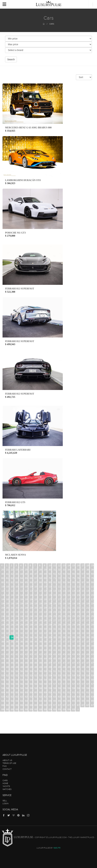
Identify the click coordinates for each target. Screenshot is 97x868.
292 (59, 625)
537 (83, 675)
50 (50, 574)
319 (93, 629)
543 (17, 680)
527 (36, 675)
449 (45, 659)
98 (88, 582)
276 (78, 620)
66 (31, 578)
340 (3, 637)
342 (12, 637)
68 (40, 578)
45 (26, 574)
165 (26, 599)
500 (3, 671)
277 (83, 620)
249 (45, 616)
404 (22, 650)
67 (36, 578)
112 (59, 587)
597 (83, 688)
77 (83, 578)
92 (59, 582)
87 (36, 582)
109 (45, 587)
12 (59, 565)
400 (3, 650)
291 (55, 625)
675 (74, 705)
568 (41, 684)
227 (36, 612)
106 (31, 587)
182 (12, 604)
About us (7, 760)
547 (36, 680)
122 (12, 591)
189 (45, 604)
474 (69, 663)
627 (36, 697)
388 (41, 646)
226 (31, 612)
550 (50, 680)
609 (45, 692)
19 (92, 565)
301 (8, 629)
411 (55, 650)
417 (83, 650)
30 (50, 570)
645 (26, 701)
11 (55, 565)
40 (3, 574)
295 (74, 625)
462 (12, 663)
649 (45, 701)
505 (26, 671)
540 (3, 680)
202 (12, 608)
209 (45, 608)
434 (69, 654)
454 (69, 659)
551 (55, 680)
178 (88, 599)
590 (50, 688)
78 (88, 578)
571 (55, 684)
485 (26, 667)
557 (83, 680)
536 (78, 675)
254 (69, 616)
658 (88, 701)
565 (26, 684)
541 (8, 680)
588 (41, 688)
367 (36, 642)
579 (93, 684)
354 (69, 637)
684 (22, 709)
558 (88, 680)
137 (83, 591)
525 (26, 675)
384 (22, 646)
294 (69, 625)
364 (22, 642)
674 (69, 705)
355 (74, 637)
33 (64, 570)
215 (74, 608)
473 (64, 663)
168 (41, 599)
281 (8, 625)
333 (64, 633)
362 (12, 642)
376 (78, 642)
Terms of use (9, 763)
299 (93, 625)
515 (74, 671)
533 (64, 675)
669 (45, 705)
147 (36, 595)
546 (31, 680)
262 (12, 620)
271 (55, 620)
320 (3, 633)
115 (74, 587)
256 (78, 616)
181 (8, 604)
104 (22, 587)
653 (64, 701)
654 (69, 701)
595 (74, 688)
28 (40, 570)
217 (83, 608)
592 (59, 688)
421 (8, 654)
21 (7, 570)
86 (31, 582)
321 (8, 633)
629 (45, 697)
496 (78, 667)
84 (22, 582)
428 (41, 654)
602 (12, 692)
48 (40, 574)
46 (31, 574)
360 (3, 642)
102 (12, 587)
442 (12, 659)
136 (78, 591)
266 (31, 620)
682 (12, 709)
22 (12, 570)
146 (31, 595)
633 (64, 697)
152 (59, 595)
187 (36, 604)
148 (41, 595)
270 (50, 620)
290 (50, 625)
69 (45, 578)
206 (31, 608)
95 (74, 582)
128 (41, 591)
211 (55, 608)
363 (17, 642)
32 (59, 570)
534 (69, 675)
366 (31, 642)
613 (64, 692)
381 (8, 646)
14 (69, 565)
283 (17, 625)
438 (88, 654)
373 (64, 642)
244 (22, 616)
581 (8, 688)
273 (64, 620)
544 (22, 680)
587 (36, 688)
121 (8, 591)
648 (41, 701)
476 (78, 663)
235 (74, 612)
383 (17, 646)
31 (55, 570)
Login (5, 803)
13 (64, 565)
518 (88, 671)
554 (69, 680)
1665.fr (57, 848)
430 (50, 654)
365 (26, 642)
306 (31, 629)
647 (36, 701)
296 (78, 625)
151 (55, 595)
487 (36, 667)
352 (59, 637)
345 (26, 637)
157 (83, 595)
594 (69, 688)
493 (64, 667)
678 (88, 705)
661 (8, 705)
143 (17, 595)
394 (69, 646)
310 (50, 629)
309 (45, 629)
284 (22, 625)
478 (88, 663)
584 (22, 688)
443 (17, 659)
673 (64, 705)
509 (45, 671)
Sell (5, 801)
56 (78, 574)
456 (78, 659)
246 (31, 616)
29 (45, 570)
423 (17, 654)
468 (41, 663)
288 (41, 625)
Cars (52, 24)
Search (11, 59)
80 (3, 582)
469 (45, 663)
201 (8, 608)
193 (64, 604)
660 (3, 705)
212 (59, 608)
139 (93, 591)
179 (93, 599)
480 (3, 667)
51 (55, 574)
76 (78, 578)
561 (8, 684)
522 (12, 675)
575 (74, 684)
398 (88, 646)
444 (22, 659)
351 (55, 637)
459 (93, 659)
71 (55, 578)
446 (31, 659)
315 (74, 629)
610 (50, 692)
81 (7, 582)
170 (50, 599)
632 (59, 697)
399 (93, 646)
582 (12, 688)
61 (7, 578)
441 (8, 659)
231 (55, 612)
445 (26, 659)
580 (3, 688)
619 (93, 692)
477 (83, 663)
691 (55, 709)
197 (83, 604)
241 (8, 616)
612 (59, 692)
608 (41, 692)
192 (59, 604)
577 (83, 684)
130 (50, 591)
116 (78, 587)
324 (22, 633)
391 (55, 646)
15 (74, 565)
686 (31, 709)
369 (45, 642)
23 (17, 570)
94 (69, 582)
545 (26, 680)
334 (69, 633)
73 (64, 578)
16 (78, 565)
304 (22, 629)
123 (17, 591)
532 (59, 675)
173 (64, 599)
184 (22, 604)
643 (17, 701)
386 (31, 646)
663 (17, 705)
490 (50, 667)
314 (69, 629)
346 (31, 637)
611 (55, 692)
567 (36, 684)
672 (59, 705)
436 (78, 654)
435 (74, 654)
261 (8, 620)
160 (3, 599)
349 (45, 637)
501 (8, 671)
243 (17, 616)
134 (69, 591)
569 (45, 684)
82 (12, 582)
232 (59, 612)
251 (55, 616)
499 (93, 667)
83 (17, 582)
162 (12, 599)
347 (36, 637)
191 (55, 604)
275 (74, 620)
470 (50, 663)
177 (83, 599)
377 (83, 642)
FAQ (5, 766)
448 (41, 659)
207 (36, 608)
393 (64, 646)
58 (88, 574)
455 (74, 659)
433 (64, 654)
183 (17, 604)
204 (22, 608)
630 (50, 697)
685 (26, 709)
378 (88, 642)
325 (26, 633)
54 (69, 574)
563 (17, 684)
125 (26, 591)
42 (12, 574)
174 (69, 599)
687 (36, 709)
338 (88, 633)
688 (41, 709)
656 (78, 701)
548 (41, 680)
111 (55, 587)
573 (64, 684)
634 (69, 697)
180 (3, 604)
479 (93, 663)
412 (59, 650)
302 (12, 629)
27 (36, 570)
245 (26, 616)
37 (83, 570)
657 (83, 701)
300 (3, 629)
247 (36, 616)
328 (41, 633)
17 (83, 565)
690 (50, 709)
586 (31, 688)
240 (3, 616)
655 (74, 701)
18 (88, 565)
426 (31, 654)
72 (59, 578)
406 (31, 650)
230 (50, 612)
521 (8, 675)
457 (83, 659)
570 (50, 684)
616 (78, 692)
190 (50, 604)
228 (41, 612)
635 (74, 697)
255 (74, 616)
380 (3, 646)
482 (12, 667)
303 (17, 629)
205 (26, 608)
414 (69, 650)
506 (31, 671)
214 (69, 608)
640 (3, 701)
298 (88, 625)
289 (45, 625)
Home (5, 783)
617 (83, 692)
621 (8, 697)
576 (78, 684)
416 (78, 650)
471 (55, 663)
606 (31, 692)
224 (22, 612)
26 (31, 570)
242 (12, 616)
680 (3, 709)
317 (83, 629)
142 (12, 595)
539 (93, 675)
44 (22, 574)
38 (88, 570)
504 (22, 671)
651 (55, 701)
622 (12, 697)
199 (93, 604)
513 (64, 671)
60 (3, 578)
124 (22, 591)
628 (41, 697)
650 (50, 701)
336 (78, 633)
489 (45, 667)
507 (36, 671)
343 (17, 637)
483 (17, 667)
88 (40, 582)
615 (74, 692)
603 (17, 692)
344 (22, 637)
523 (17, 675)
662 (12, 705)
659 (93, 701)
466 (31, 663)
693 (64, 709)
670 (50, 705)
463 (17, 663)
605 (26, 692)
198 (88, 604)
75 (74, 578)
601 (8, 692)
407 (36, 650)
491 (55, 667)
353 (64, 637)
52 (59, 574)
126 (31, 591)
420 (3, 654)
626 (31, 697)
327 (36, 633)
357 (83, 637)
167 (36, 599)
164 (22, 599)
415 (74, 650)
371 (55, 642)
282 (12, 625)
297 (83, 625)
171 (55, 599)
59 (92, 574)
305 (26, 629)
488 (41, 667)
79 (92, 578)
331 (55, 633)
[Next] (78, 709)
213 (64, 608)
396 (78, 646)
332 (59, 633)
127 (36, 591)
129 (45, 591)
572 (59, 684)
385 (26, 646)
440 (3, 659)
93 (64, 582)
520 (3, 675)
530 (50, 675)
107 (36, 587)
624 (22, 697)
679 (93, 705)
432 (59, 654)
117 (83, 587)
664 (22, 705)
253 (64, 616)
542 (12, 680)
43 (17, 574)
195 (74, 604)
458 (88, 659)
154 (69, 595)
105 (26, 587)
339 (93, 633)
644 (22, 701)
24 (22, 570)
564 (22, 684)
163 (17, 599)
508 (41, 671)
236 (78, 612)
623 (17, 697)
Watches (7, 789)
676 (78, 705)
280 (3, 625)
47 (36, 574)
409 (45, 650)
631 (55, 697)
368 (41, 642)
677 (83, 705)
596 (78, 688)
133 (64, 591)
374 (69, 642)
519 (93, 671)
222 (12, 612)
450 (50, 659)
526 (31, 675)
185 (26, 604)
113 (64, 587)
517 (83, 671)
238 (88, 612)
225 (26, 612)
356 (78, 637)
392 (59, 646)
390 (50, 646)
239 (93, 612)
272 (59, 620)
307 (36, 629)
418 (88, 650)
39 (92, 570)
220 (3, 612)
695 (74, 709)
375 (74, 642)
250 (50, 616)
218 (88, 608)
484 (22, 667)
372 (59, 642)
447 (36, 659)
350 (50, 637)
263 (17, 620)
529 (45, 675)
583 (17, 688)
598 (88, 688)
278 (88, 620)
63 (17, 578)
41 (7, 574)
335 (74, 633)
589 (45, 688)
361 (8, 642)
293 (64, 625)
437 (83, 654)
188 (41, 604)
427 (36, 654)
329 (45, 633)
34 (69, 570)
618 (88, 692)
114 (69, 587)
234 (69, 612)
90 (50, 582)
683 (17, 709)
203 (17, 608)
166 (31, 599)
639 (93, 697)
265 (26, 620)
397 (83, 646)
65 (26, 578)
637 (83, 697)
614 (69, 692)
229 (45, 612)
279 (93, 620)
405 (26, 650)
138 (88, 591)
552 (59, 680)
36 (78, 570)
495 (74, 667)
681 (8, 709)
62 (12, 578)
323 (17, 633)
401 (8, 650)
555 (74, 680)
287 (36, 625)
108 (41, 587)
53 (64, 574)
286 (31, 625)
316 (78, 629)
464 (22, 663)
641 (8, 701)
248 (41, 616)
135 (74, 591)
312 (59, 629)
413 (64, 650)
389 (45, 646)
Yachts (6, 786)
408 (41, 650)
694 (69, 709)
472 (59, 663)
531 (55, 675)
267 (36, 620)
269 (45, 620)
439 (93, 654)
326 (31, 633)
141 (8, 595)
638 (88, 697)
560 (3, 684)
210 (50, 608)
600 (3, 692)
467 (36, 663)
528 (41, 675)
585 (26, 688)
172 (59, 599)
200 (3, 608)
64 (22, 578)
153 (64, 595)
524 (22, 675)
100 (3, 587)
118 (88, 587)
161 (8, 599)
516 (78, 671)
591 (55, 688)
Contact (7, 769)
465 (26, 663)
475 (74, 663)
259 (93, 616)
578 (88, 684)
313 (64, 629)
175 (74, 599)
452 (59, 659)
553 (64, 680)
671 (55, 705)
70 (50, 578)
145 (26, 595)
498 (88, 667)
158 (88, 595)
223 (17, 612)
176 (78, 599)
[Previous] (2, 565)
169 (45, 599)
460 (3, 663)
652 (59, 701)
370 (50, 642)
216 (78, 608)
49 (45, 574)
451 (55, 659)
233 (64, 612)
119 (93, 587)
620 (3, 697)
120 (3, 591)
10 (50, 565)
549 (45, 680)
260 (3, 620)
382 (12, 646)
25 (26, 570)
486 (31, 667)
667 (36, 705)
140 (3, 595)
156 (78, 595)
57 (83, 574)
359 (93, 637)
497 (83, 667)
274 (69, 620)
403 (17, 650)
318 (88, 629)
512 (59, 671)
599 (93, 688)
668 (41, 705)
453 (64, 659)
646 (31, 701)
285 (26, 625)
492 (59, 667)
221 (8, 612)
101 (8, 587)
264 (22, 620)
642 (12, 701)
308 (41, 629)
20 (3, 570)
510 (50, 671)
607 (36, 692)
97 (83, 582)
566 (31, 684)
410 (50, 650)
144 (22, 595)
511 (55, 671)
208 (41, 608)
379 (93, 642)
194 (69, 604)
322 (12, 633)
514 (69, 671)
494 (69, 667)
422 (12, 654)
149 (45, 595)
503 (17, 671)
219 (93, 608)
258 (88, 616)
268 (41, 620)
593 (64, 688)
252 (59, 616)
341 (8, 637)
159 (93, 595)
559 (93, 680)
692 (59, 709)
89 (45, 582)
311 (55, 629)
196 (78, 604)
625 (26, 697)
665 (26, 705)
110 (50, 587)
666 (31, 705)
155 (74, 595)
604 (22, 692)
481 (8, 667)
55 (74, 574)
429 (45, 654)
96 (78, 582)
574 (69, 684)
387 (36, 646)
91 (55, 582)
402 (12, 650)
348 (41, 637)
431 (55, 654)
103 (17, 587)
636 (78, 697)
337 (83, 633)
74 (69, 578)
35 (74, 570)
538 (88, 675)
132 (59, 591)
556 (78, 680)
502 (12, 671)
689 (45, 709)
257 (83, 616)
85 (26, 582)
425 (26, 654)
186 (31, 604)
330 (50, 633)
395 (74, 646)
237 (83, 612)
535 (74, 675)
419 (93, 650)
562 (12, 684)
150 (50, 595)
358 (88, 637)
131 (55, 591)
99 (92, 582)
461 (8, 663)
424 (22, 654)
